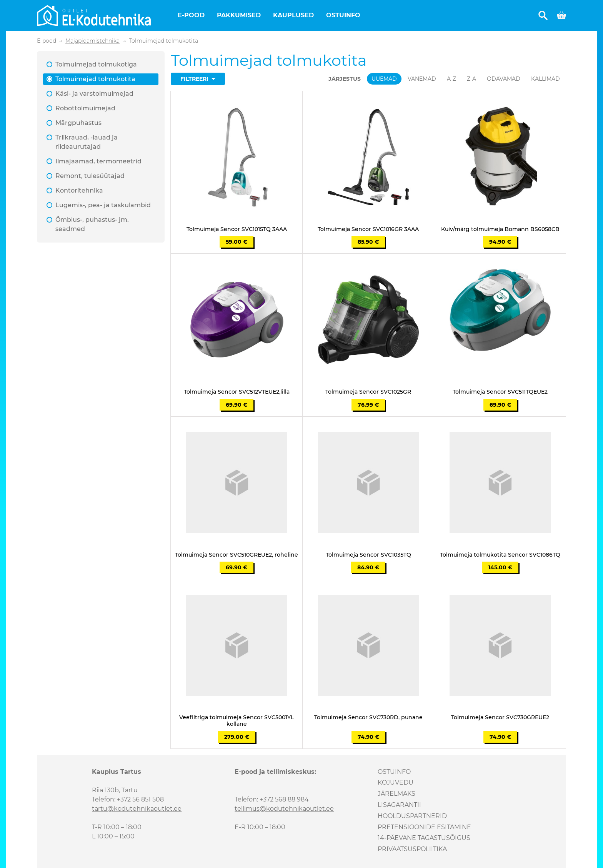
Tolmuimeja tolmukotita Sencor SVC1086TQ (500, 555)
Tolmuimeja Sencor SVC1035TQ (368, 555)
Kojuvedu (396, 782)
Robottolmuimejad (85, 108)
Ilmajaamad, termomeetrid (98, 161)
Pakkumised (239, 15)
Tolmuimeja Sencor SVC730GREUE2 (500, 718)
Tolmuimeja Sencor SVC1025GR (368, 392)
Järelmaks (396, 794)
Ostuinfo (343, 15)
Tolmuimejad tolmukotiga (96, 64)
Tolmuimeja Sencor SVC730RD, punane (368, 718)
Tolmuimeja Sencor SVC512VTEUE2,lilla (237, 392)
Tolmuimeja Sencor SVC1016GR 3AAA (368, 229)
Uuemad (384, 79)
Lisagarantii (399, 805)
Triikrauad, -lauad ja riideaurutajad (87, 142)
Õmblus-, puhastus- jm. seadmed (92, 224)
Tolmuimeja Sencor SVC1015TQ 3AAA (237, 229)
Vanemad (422, 79)
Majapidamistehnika (92, 41)
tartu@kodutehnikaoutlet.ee (137, 809)
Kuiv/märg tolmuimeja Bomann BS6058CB (500, 229)
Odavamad (504, 79)
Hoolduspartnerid (412, 816)
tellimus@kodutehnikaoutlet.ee (284, 809)
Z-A (471, 79)
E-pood (191, 15)
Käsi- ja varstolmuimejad (94, 94)
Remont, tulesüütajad (90, 176)
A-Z (451, 79)
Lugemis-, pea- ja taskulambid (103, 205)
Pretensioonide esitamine (424, 827)
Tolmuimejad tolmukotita (95, 79)
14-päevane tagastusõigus (424, 838)
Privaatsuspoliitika (412, 849)
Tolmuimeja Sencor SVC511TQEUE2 (500, 392)
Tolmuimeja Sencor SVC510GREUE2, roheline (237, 555)
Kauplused (293, 15)
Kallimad (546, 79)
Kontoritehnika (79, 190)
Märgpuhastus (78, 123)
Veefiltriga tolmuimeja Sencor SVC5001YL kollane (237, 721)
